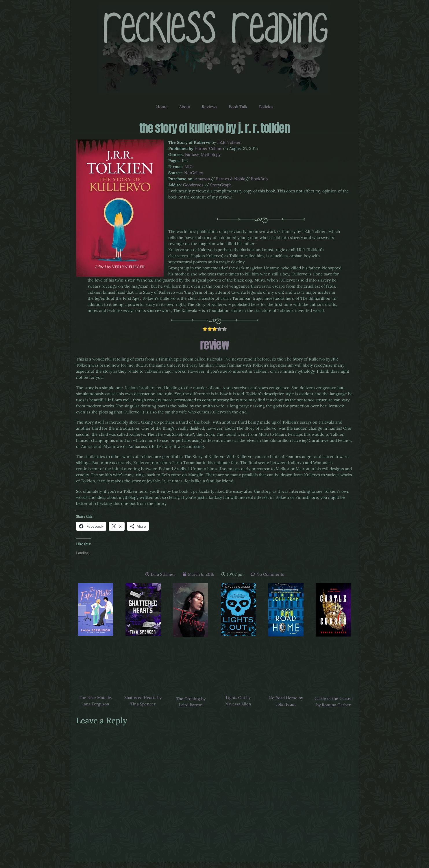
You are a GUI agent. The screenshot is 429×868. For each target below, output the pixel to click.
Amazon (203, 179)
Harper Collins (208, 148)
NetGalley (194, 173)
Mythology (211, 155)
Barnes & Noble (231, 179)
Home (162, 107)
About (185, 107)
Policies (266, 107)
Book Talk (238, 107)
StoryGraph (221, 185)
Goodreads (193, 185)
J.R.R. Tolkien (229, 142)
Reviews (209, 107)
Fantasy (192, 155)
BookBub (259, 179)
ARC (188, 167)
